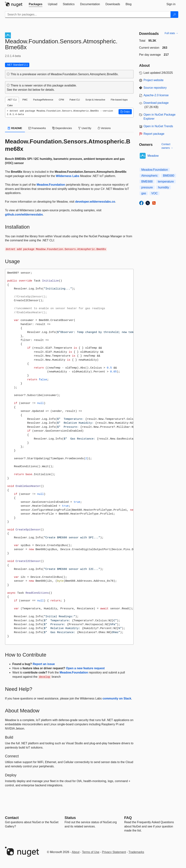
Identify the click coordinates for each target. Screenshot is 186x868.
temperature (166, 182)
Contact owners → (167, 146)
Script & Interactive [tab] (95, 100)
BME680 (169, 176)
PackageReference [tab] (43, 100)
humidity (164, 187)
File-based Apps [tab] (119, 100)
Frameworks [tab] (37, 128)
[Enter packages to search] (88, 15)
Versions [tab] (104, 128)
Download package (156, 103)
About (76, 852)
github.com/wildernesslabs (24, 215)
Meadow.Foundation (51, 185)
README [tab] (15, 128)
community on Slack (117, 698)
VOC (155, 193)
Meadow (153, 156)
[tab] (36, 4)
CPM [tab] (61, 100)
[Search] (174, 15)
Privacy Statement (114, 852)
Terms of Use (91, 852)
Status (70, 818)
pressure (147, 187)
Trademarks (136, 852)
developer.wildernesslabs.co (95, 202)
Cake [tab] (10, 105)
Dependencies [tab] (62, 128)
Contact (12, 818)
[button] (125, 112)
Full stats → (171, 33)
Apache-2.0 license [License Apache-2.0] (156, 95)
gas (144, 193)
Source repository (155, 88)
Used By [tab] (85, 128)
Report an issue (44, 664)
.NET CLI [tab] (12, 100)
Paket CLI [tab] (75, 100)
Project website (154, 80)
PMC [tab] (25, 100)
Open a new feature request (85, 668)
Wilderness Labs (68, 176)
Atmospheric (150, 176)
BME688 (147, 182)
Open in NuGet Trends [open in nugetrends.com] (158, 126)
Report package (154, 134)
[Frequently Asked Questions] (128, 818)
